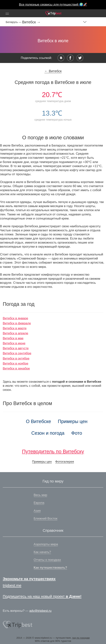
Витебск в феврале (17, 323)
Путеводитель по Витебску (53, 451)
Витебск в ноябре (15, 363)
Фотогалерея (65, 462)
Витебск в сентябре (17, 353)
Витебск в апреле (15, 333)
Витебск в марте (15, 328)
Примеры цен (73, 421)
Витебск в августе (16, 348)
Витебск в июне (14, 343)
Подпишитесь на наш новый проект (42, 596)
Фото (77, 433)
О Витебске (39, 421)
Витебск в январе (15, 318)
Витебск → (31, 22)
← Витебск (53, 71)
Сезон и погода (48, 433)
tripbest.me (12, 585)
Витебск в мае (13, 338)
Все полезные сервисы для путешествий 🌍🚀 (53, 5)
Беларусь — (14, 22)
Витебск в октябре (16, 358)
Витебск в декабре (16, 368)
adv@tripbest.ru (40, 611)
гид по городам (81, 638)
